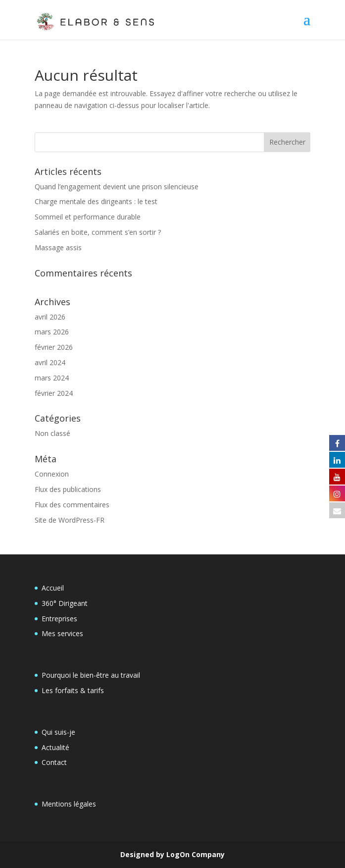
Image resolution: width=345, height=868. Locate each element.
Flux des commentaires (72, 505)
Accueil (53, 588)
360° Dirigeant (65, 603)
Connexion (52, 474)
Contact (54, 762)
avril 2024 (50, 362)
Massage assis (58, 247)
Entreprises (59, 619)
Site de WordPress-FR (70, 520)
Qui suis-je (58, 732)
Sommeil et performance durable (88, 217)
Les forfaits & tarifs (73, 690)
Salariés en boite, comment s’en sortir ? (98, 232)
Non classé (52, 433)
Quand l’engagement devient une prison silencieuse (117, 187)
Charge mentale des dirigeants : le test (96, 201)
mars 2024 (52, 378)
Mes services (62, 633)
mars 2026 (52, 332)
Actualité (55, 747)
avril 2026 (50, 317)
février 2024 (54, 393)
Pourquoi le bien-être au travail (91, 675)
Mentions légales (69, 804)
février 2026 (54, 347)
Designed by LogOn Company (172, 854)
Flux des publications (68, 489)
